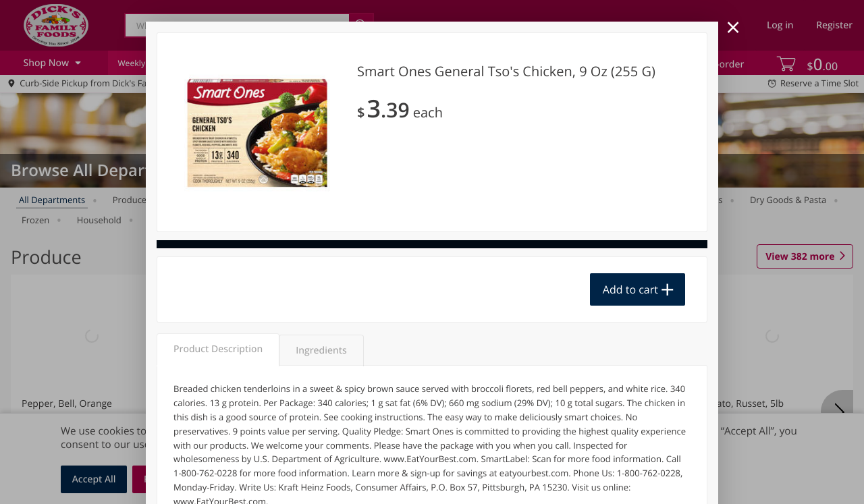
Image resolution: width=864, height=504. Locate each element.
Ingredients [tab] (321, 351)
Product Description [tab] (218, 349)
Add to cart (630, 289)
